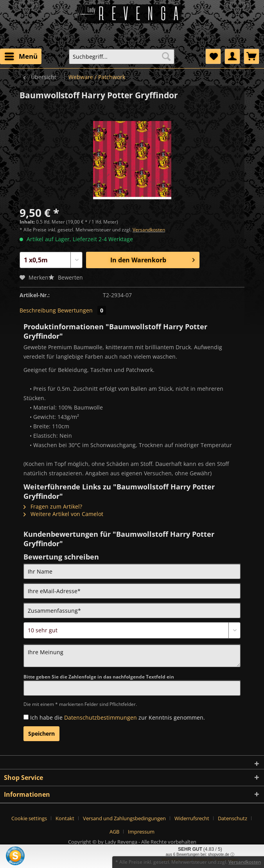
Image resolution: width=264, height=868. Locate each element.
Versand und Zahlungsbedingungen (124, 818)
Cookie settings (29, 818)
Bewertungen (82, 310)
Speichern (41, 734)
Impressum (141, 832)
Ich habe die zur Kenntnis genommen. (118, 717)
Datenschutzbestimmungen (101, 717)
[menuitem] (21, 56)
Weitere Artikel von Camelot (63, 514)
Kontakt (65, 818)
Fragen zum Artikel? (53, 506)
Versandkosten (149, 230)
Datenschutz (233, 818)
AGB (114, 832)
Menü (21, 55)
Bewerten (66, 277)
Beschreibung (38, 310)
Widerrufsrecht (192, 818)
